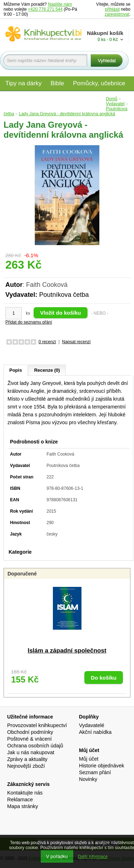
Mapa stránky (23, 806)
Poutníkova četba (64, 295)
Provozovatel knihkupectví (37, 725)
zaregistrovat (117, 14)
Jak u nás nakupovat (31, 752)
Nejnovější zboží (26, 766)
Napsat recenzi (76, 342)
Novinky (88, 779)
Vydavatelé (92, 725)
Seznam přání (95, 772)
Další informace (93, 857)
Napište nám (60, 4)
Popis (16, 370)
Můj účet (89, 759)
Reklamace (20, 800)
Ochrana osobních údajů (35, 746)
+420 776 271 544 (45, 9)
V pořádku (57, 856)
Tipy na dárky (23, 83)
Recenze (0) (47, 370)
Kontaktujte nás (25, 793)
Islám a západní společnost (67, 651)
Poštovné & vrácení (29, 739)
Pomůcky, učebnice (99, 83)
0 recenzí (47, 342)
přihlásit (112, 9)
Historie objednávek (101, 766)
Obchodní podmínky (30, 732)
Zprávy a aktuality (27, 759)
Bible (57, 83)
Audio (68, 99)
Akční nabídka (95, 732)
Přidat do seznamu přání (29, 322)
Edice (93, 99)
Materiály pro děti (29, 99)
